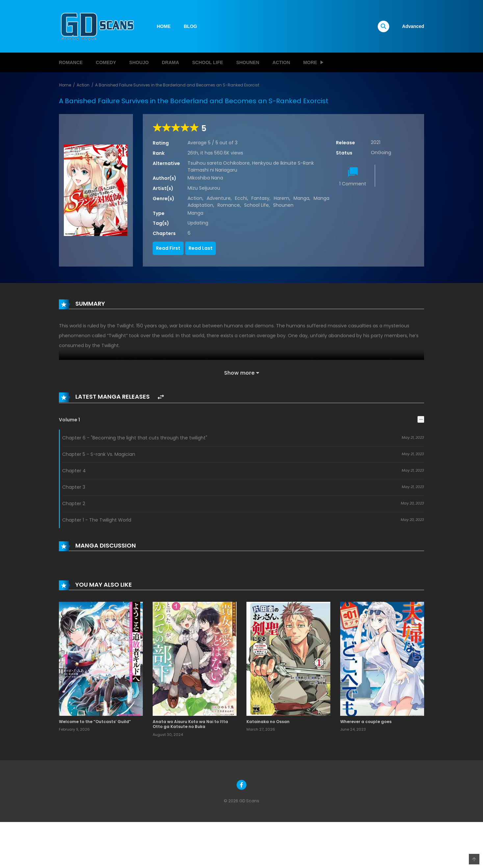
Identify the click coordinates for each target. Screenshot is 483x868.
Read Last (201, 248)
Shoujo (139, 62)
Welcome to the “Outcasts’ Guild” (95, 722)
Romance (71, 62)
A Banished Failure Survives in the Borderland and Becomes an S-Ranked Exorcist (177, 85)
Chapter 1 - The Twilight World (97, 520)
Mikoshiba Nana (205, 178)
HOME (164, 26)
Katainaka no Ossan (268, 722)
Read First (168, 248)
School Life (208, 62)
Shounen (248, 62)
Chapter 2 (74, 504)
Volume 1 (69, 420)
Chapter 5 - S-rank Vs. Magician (99, 454)
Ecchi (241, 198)
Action (281, 62)
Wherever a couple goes (366, 722)
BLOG (191, 26)
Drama (170, 62)
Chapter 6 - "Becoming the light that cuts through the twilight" (135, 438)
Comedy (106, 62)
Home (65, 85)
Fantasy (260, 198)
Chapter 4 (74, 471)
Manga (301, 198)
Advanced (413, 26)
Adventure (219, 198)
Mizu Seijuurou (204, 188)
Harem (281, 198)
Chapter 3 (74, 487)
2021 (376, 142)
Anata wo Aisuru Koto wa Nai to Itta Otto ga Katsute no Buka (190, 724)
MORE (310, 62)
